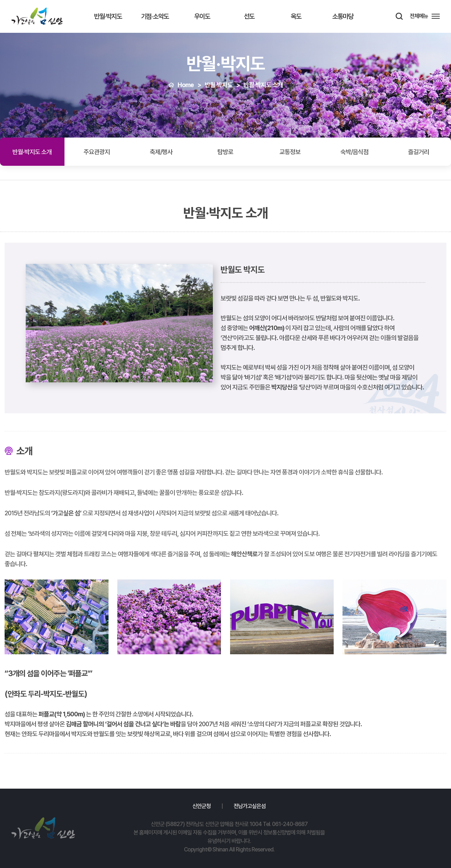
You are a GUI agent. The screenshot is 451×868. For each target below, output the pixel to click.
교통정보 (290, 152)
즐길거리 (419, 152)
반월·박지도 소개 (263, 85)
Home (186, 85)
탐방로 (225, 152)
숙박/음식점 (354, 152)
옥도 (296, 16)
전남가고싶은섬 (250, 806)
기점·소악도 (155, 16)
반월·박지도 (108, 16)
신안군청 (202, 806)
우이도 (202, 16)
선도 (249, 16)
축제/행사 (161, 152)
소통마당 (343, 16)
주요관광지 (97, 152)
